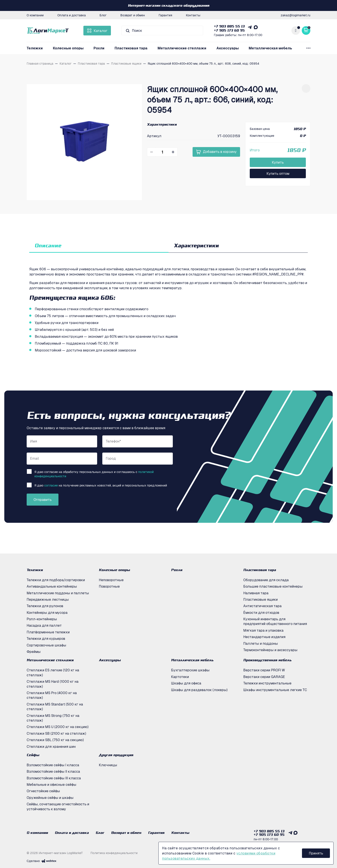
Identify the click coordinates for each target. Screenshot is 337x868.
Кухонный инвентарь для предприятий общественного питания (275, 621)
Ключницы (108, 765)
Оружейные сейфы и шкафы (50, 798)
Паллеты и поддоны (261, 643)
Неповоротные (111, 580)
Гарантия (165, 15)
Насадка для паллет (44, 625)
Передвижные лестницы (48, 599)
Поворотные (109, 586)
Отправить (43, 500)
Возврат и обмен (133, 15)
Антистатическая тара (262, 606)
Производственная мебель (267, 660)
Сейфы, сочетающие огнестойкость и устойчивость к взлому (58, 806)
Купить (278, 162)
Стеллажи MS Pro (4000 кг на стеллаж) (52, 695)
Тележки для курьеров (46, 638)
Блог (103, 15)
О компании (35, 15)
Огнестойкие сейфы (43, 791)
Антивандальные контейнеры (52, 586)
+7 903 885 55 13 (229, 26)
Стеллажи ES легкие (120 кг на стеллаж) (53, 672)
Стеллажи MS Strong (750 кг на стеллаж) (53, 718)
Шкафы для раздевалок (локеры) (199, 690)
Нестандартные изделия (264, 637)
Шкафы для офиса (186, 683)
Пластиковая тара (131, 48)
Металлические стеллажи (182, 48)
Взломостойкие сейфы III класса (54, 778)
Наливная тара (256, 593)
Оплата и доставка (72, 15)
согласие (51, 485)
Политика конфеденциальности (114, 853)
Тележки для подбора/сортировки (56, 580)
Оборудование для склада (266, 580)
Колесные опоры (68, 48)
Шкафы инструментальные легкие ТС (275, 690)
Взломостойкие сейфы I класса (53, 765)
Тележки (35, 48)
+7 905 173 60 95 (229, 30)
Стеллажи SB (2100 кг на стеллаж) (56, 733)
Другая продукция (116, 755)
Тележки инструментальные (267, 683)
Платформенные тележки (48, 632)
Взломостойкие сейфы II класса (53, 771)
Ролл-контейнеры (42, 619)
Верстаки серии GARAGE (264, 677)
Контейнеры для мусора (47, 613)
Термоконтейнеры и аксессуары (270, 650)
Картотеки (180, 677)
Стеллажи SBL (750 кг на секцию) (55, 740)
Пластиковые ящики (260, 599)
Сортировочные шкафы (46, 645)
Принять (316, 853)
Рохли (99, 48)
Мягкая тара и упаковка (263, 630)
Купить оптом (278, 173)
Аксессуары (228, 48)
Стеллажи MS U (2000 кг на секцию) (58, 727)
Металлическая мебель (270, 48)
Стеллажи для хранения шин (51, 746)
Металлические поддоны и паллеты (58, 593)
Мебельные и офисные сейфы (51, 784)
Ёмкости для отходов (261, 613)
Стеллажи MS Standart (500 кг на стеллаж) (55, 707)
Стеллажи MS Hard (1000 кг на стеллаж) (53, 684)
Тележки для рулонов (45, 606)
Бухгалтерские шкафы (190, 670)
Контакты (193, 15)
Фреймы (34, 652)
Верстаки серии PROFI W (264, 670)
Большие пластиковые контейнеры (273, 586)
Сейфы (33, 755)
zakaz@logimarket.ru (296, 15)
